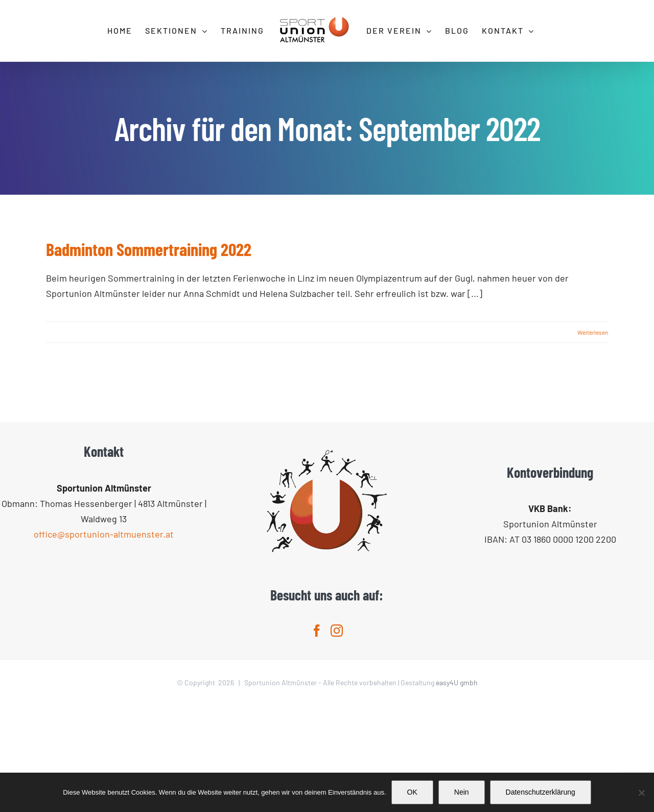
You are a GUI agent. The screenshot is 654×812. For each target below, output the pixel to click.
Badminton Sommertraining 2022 (149, 249)
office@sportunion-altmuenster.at (104, 640)
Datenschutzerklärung (541, 792)
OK (412, 792)
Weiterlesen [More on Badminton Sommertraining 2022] (593, 332)
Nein (462, 792)
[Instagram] (337, 737)
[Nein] (641, 793)
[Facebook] (317, 737)
